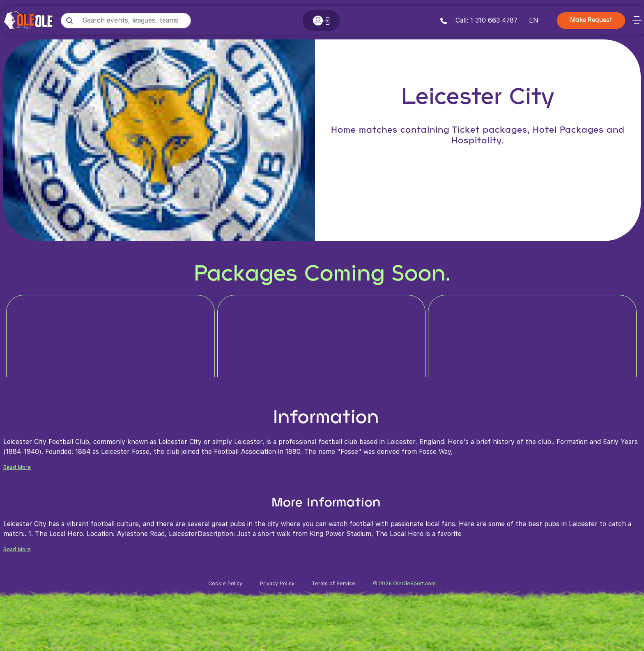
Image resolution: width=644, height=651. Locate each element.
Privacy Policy (277, 583)
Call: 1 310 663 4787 (479, 20)
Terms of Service (333, 583)
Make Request (591, 20)
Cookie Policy (225, 583)
